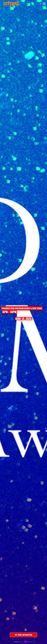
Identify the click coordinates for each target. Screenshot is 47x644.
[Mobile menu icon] (44, 4)
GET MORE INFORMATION (23, 635)
